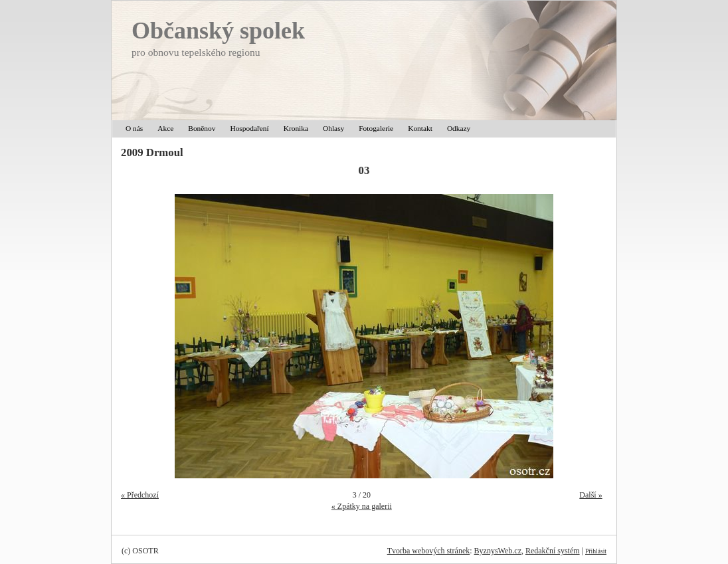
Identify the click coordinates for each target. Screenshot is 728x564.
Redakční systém (553, 551)
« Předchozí (140, 495)
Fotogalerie (376, 128)
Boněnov (202, 128)
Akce (165, 128)
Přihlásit (596, 551)
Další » (591, 495)
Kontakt (420, 128)
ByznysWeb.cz (498, 551)
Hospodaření (249, 128)
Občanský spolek (218, 31)
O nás (134, 128)
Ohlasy (333, 128)
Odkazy (459, 128)
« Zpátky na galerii (362, 506)
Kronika (296, 128)
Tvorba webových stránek (429, 551)
